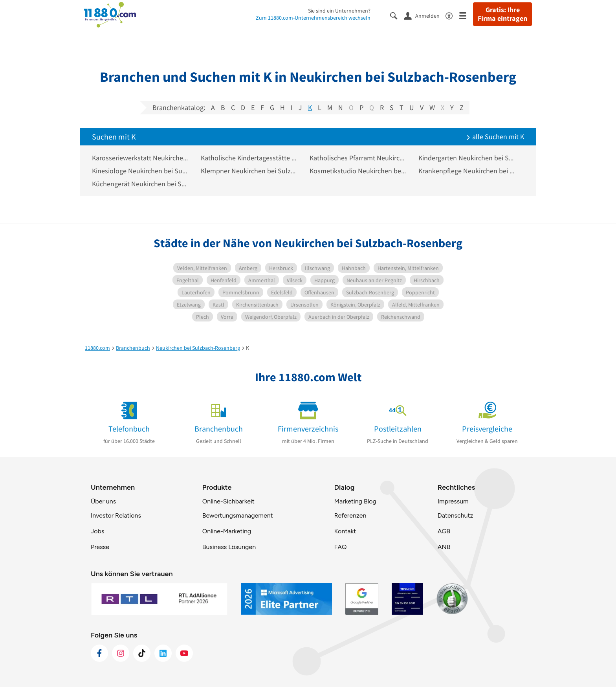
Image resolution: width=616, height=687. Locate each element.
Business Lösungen (229, 547)
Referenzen (350, 515)
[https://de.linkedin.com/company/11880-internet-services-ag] (163, 653)
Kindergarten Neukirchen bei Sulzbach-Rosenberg (467, 158)
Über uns (103, 501)
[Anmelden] (425, 15)
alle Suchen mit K (495, 137)
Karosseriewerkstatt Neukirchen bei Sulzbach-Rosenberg (140, 158)
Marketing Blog (355, 501)
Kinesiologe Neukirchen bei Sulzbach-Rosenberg (140, 171)
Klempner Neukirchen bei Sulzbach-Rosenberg (249, 171)
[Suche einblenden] (397, 15)
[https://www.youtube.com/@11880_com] (184, 653)
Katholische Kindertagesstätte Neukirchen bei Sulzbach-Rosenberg (249, 158)
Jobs (97, 531)
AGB (444, 531)
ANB (444, 547)
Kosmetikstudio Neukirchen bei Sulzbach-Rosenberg (358, 171)
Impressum (453, 501)
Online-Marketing (227, 531)
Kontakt (345, 531)
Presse (100, 547)
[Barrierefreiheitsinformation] (452, 15)
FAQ (340, 547)
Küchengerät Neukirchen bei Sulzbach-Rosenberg (140, 184)
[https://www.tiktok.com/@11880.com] (142, 653)
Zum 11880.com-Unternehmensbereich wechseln (313, 18)
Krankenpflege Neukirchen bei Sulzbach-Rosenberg (467, 171)
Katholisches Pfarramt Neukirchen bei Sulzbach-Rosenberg (358, 158)
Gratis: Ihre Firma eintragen (502, 14)
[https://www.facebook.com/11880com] (99, 653)
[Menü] (466, 15)
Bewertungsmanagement (238, 515)
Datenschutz (456, 515)
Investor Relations (116, 515)
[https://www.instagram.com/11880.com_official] (121, 653)
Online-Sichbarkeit (228, 501)
